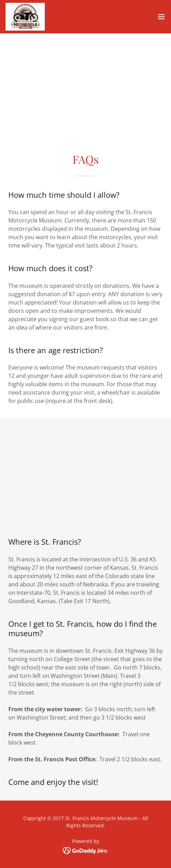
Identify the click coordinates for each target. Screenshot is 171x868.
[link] (25, 17)
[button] (161, 17)
